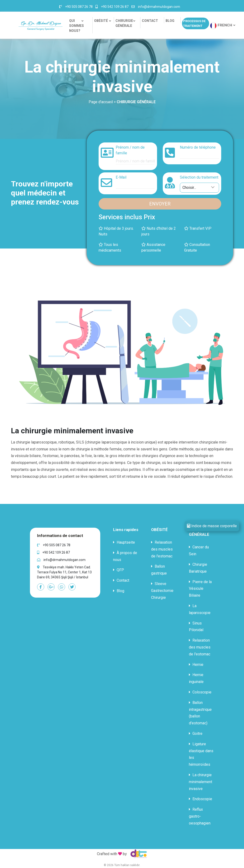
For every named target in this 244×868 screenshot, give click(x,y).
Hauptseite (124, 542)
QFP (119, 570)
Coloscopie (200, 692)
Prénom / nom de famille (130, 150)
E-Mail (121, 177)
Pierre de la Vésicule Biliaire (200, 589)
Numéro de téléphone (198, 147)
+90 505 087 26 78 (79, 7)
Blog (119, 591)
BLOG (170, 21)
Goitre (196, 734)
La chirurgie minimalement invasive (201, 782)
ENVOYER (160, 204)
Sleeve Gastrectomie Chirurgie (162, 591)
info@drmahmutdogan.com (159, 7)
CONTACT (150, 21)
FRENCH (225, 25)
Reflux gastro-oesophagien (200, 816)
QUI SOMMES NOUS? (77, 26)
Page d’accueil (101, 102)
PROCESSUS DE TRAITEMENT (194, 23)
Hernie (196, 665)
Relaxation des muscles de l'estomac (162, 549)
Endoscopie (201, 799)
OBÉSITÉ (101, 21)
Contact (121, 580)
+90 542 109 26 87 (115, 7)
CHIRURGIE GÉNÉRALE (125, 23)
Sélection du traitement (199, 177)
